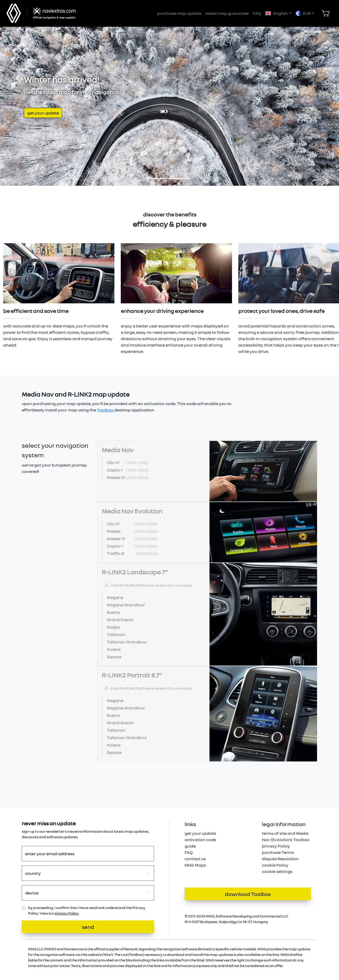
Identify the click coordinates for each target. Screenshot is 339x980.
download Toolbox (248, 894)
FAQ (257, 13)
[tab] (207, 471)
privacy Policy (276, 846)
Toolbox (106, 410)
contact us (195, 859)
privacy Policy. (67, 913)
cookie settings (277, 871)
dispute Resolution (280, 859)
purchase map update (179, 13)
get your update (43, 113)
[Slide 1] (169, 178)
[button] (278, 13)
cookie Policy (275, 865)
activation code (200, 840)
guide (190, 846)
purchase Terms (278, 852)
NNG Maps (195, 865)
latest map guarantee (227, 13)
